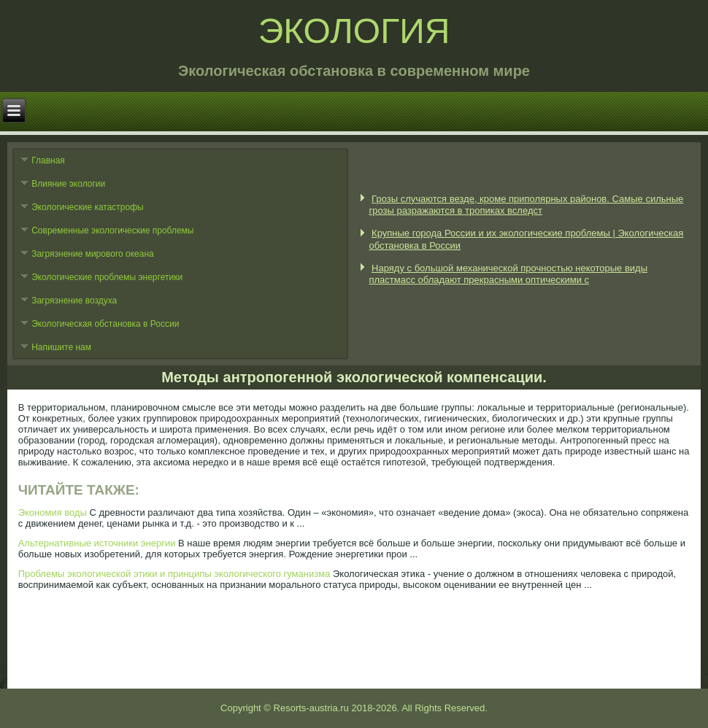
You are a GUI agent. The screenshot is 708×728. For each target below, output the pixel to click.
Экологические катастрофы (88, 207)
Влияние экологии (68, 184)
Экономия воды (53, 512)
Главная (48, 160)
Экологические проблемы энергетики (107, 277)
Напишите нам (61, 347)
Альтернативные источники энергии (97, 543)
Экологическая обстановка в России (105, 324)
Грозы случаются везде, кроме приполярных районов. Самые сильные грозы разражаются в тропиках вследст (526, 205)
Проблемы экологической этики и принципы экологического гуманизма (174, 574)
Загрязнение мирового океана (93, 254)
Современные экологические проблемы (112, 231)
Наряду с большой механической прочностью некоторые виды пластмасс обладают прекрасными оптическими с (508, 274)
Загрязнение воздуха (74, 301)
